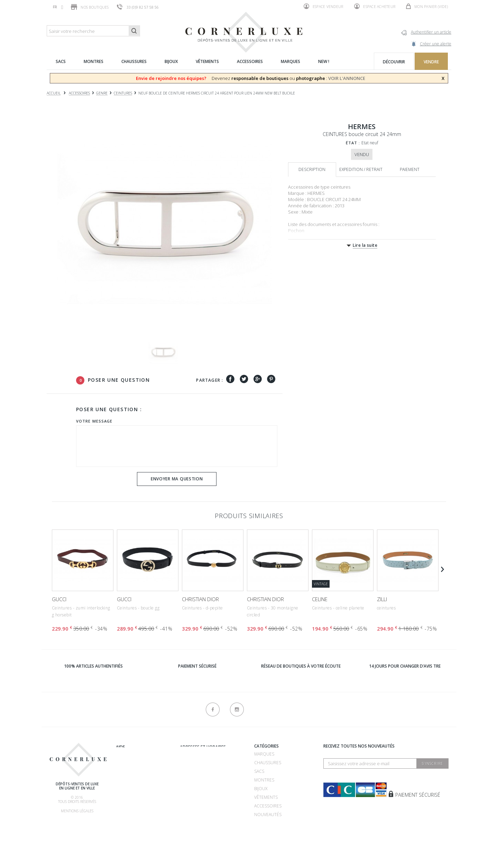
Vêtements (266, 797)
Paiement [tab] (410, 169)
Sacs (259, 771)
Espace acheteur (375, 6)
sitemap (188, 826)
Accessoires (268, 806)
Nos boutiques (90, 7)
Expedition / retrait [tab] (361, 169)
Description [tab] (312, 169)
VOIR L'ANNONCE (347, 78)
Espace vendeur (324, 6)
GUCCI (59, 599)
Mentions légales (77, 811)
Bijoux (261, 789)
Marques (264, 754)
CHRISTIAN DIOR (200, 599)
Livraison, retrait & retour (146, 816)
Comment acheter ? (137, 781)
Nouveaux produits (202, 817)
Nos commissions (135, 807)
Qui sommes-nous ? (137, 747)
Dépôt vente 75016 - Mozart (211, 781)
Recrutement (195, 754)
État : (353, 143)
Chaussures (268, 763)
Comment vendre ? (136, 773)
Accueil (54, 93)
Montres (264, 780)
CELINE (320, 599)
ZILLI (382, 599)
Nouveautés (268, 815)
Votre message (94, 421)
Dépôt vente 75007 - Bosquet (212, 773)
